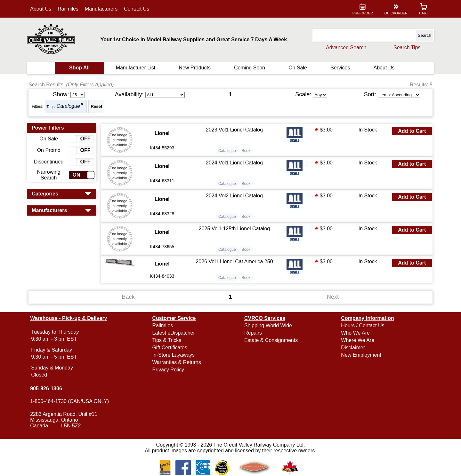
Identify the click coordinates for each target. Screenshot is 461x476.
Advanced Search (345, 48)
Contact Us (137, 9)
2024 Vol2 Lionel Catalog (234, 196)
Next (332, 297)
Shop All (80, 68)
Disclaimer (353, 348)
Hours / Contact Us (362, 325)
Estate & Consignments (271, 340)
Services (340, 68)
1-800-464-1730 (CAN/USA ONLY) (70, 401)
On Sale (297, 68)
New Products (195, 68)
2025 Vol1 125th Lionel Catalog (234, 229)
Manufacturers (102, 9)
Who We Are (355, 333)
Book (246, 151)
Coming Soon (250, 68)
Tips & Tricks (167, 340)
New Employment (361, 355)
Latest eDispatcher (174, 333)
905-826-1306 (47, 389)
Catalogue (69, 106)
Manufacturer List (136, 68)
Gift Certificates (170, 348)
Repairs (253, 333)
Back (129, 297)
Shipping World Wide (268, 325)
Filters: (38, 107)
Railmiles (69, 9)
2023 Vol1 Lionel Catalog (234, 130)
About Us (42, 9)
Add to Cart (411, 131)
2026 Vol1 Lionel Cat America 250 (235, 262)
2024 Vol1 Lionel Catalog (234, 163)
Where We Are (357, 340)
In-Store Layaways (174, 355)
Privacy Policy (169, 370)
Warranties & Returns (177, 362)
